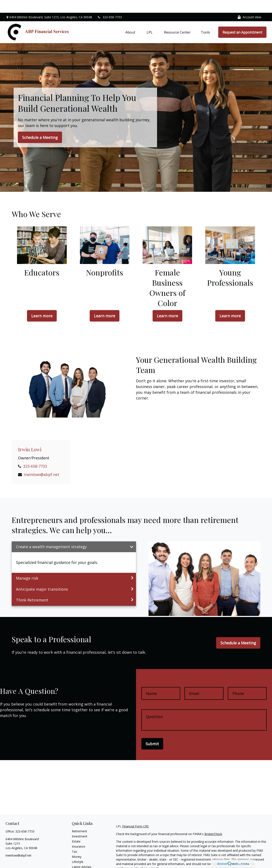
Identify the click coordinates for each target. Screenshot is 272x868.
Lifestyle (78, 849)
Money (77, 844)
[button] (130, 20)
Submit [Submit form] (152, 731)
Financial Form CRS (135, 814)
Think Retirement (32, 587)
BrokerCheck (213, 821)
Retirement (79, 818)
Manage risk (27, 565)
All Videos (78, 859)
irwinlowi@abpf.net (41, 462)
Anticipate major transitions (42, 576)
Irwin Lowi (30, 437)
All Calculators (81, 864)
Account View (249, 4)
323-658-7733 (110, 4)
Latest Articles (82, 854)
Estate (76, 829)
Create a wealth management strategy (51, 534)
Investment (80, 824)
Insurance (79, 834)
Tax (74, 839)
